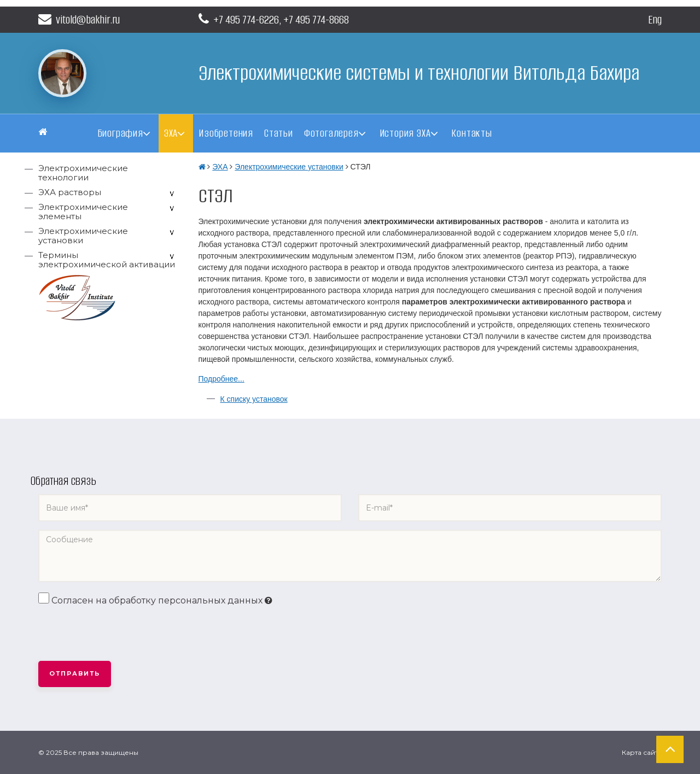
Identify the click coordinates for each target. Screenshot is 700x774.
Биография (120, 133)
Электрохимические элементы (83, 212)
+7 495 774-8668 (316, 19)
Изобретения (226, 133)
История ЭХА (405, 133)
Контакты (471, 133)
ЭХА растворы (70, 192)
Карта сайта (642, 752)
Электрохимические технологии (83, 173)
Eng (655, 19)
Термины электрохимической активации (107, 260)
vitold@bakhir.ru (79, 19)
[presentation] (121, 634)
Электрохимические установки (83, 236)
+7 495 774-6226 (246, 19)
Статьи (279, 133)
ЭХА (171, 133)
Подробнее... (221, 379)
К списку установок (254, 399)
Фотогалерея (331, 133)
